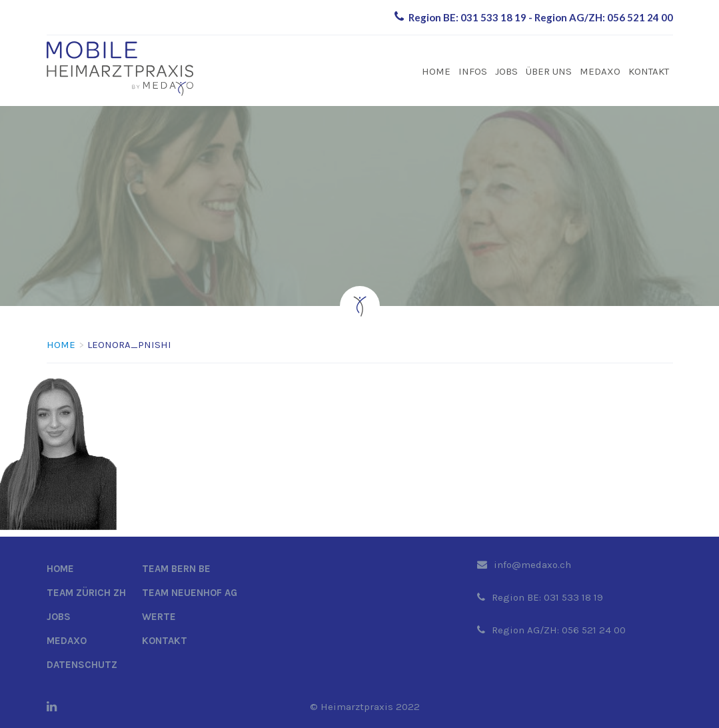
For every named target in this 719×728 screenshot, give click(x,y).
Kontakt (649, 71)
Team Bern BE (176, 569)
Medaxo (600, 71)
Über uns (549, 71)
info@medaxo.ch (532, 565)
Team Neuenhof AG (190, 593)
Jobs (506, 71)
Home (436, 71)
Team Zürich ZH (86, 593)
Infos (473, 71)
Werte (159, 617)
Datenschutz (82, 665)
